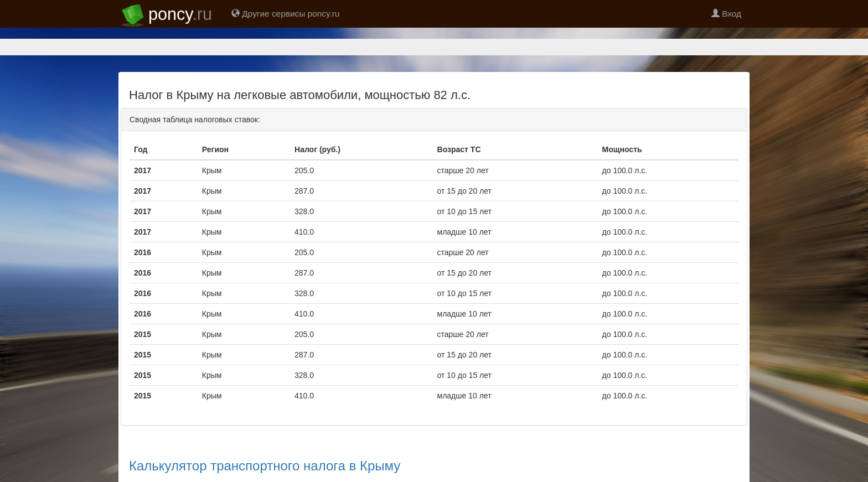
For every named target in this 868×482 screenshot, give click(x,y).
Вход (726, 14)
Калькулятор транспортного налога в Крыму (265, 466)
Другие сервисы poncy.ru (285, 14)
